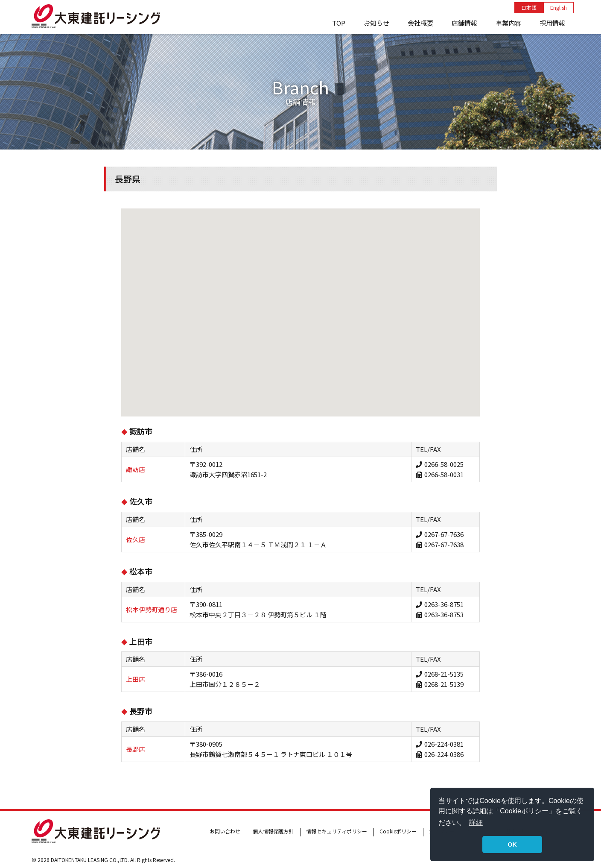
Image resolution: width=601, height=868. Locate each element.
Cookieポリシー (398, 831)
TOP (339, 23)
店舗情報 (464, 23)
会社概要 (420, 23)
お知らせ (376, 23)
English (559, 7)
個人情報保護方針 (273, 831)
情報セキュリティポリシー (337, 831)
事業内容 (508, 23)
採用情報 (552, 23)
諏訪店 (136, 469)
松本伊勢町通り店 (152, 609)
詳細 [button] (476, 823)
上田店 (136, 679)
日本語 (529, 7)
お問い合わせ (225, 831)
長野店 (136, 749)
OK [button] (512, 845)
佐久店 (136, 539)
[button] (287, 365)
